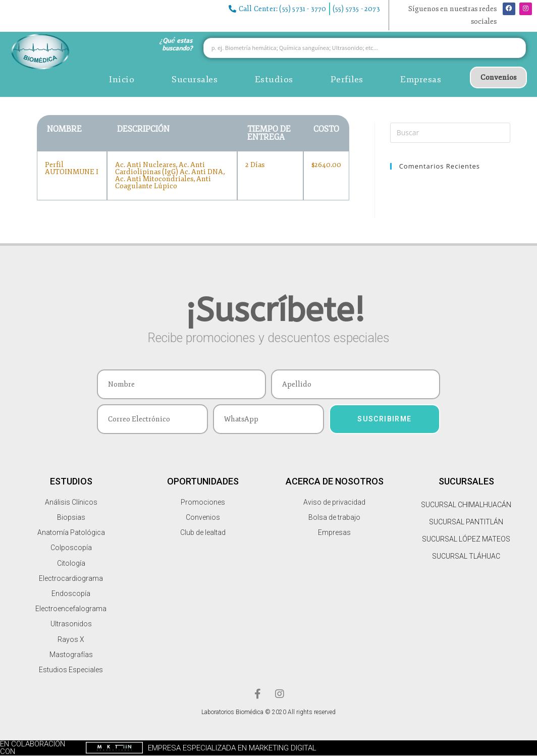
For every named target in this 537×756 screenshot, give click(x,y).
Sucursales (195, 79)
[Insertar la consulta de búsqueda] (450, 133)
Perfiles (347, 79)
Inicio (122, 79)
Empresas (421, 79)
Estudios (274, 79)
